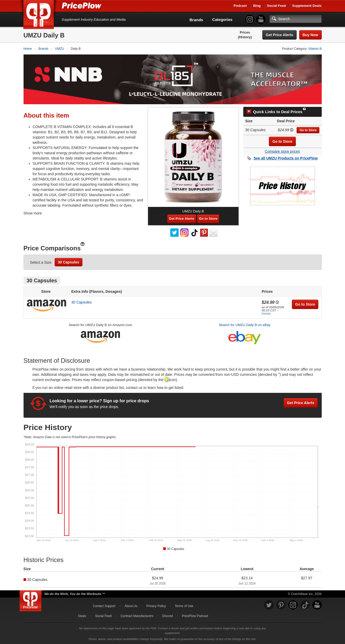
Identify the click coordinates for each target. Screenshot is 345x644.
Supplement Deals (307, 6)
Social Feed (276, 6)
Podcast (240, 6)
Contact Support (104, 606)
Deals (82, 616)
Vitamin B (315, 49)
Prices (245, 32)
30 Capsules (69, 262)
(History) (245, 37)
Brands (196, 20)
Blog (257, 6)
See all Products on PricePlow (285, 158)
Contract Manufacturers (137, 616)
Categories (222, 20)
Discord (168, 616)
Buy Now (310, 35)
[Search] (296, 19)
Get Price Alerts (279, 35)
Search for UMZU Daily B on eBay (244, 325)
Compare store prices (282, 151)
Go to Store (308, 130)
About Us (131, 606)
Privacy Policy (156, 606)
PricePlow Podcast (195, 616)
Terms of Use (184, 606)
